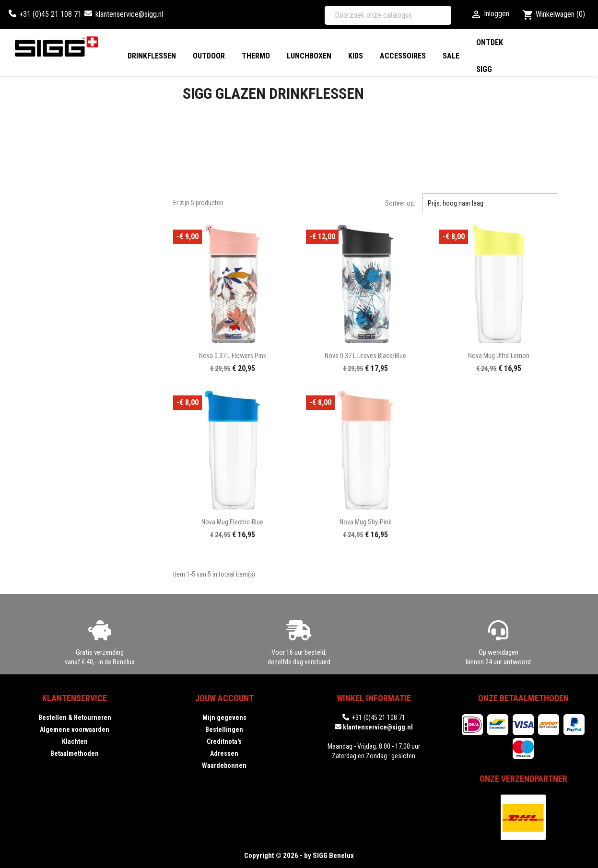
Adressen (224, 753)
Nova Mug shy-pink (365, 522)
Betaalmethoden (75, 753)
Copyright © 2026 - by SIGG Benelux (299, 856)
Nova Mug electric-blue (232, 522)
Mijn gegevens (224, 718)
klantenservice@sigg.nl (129, 14)
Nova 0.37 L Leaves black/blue (365, 356)
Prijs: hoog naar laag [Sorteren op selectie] (490, 203)
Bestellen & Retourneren (75, 718)
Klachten (75, 741)
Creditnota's (224, 741)
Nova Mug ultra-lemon (499, 356)
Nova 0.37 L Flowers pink (233, 356)
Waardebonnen (224, 765)
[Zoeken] (388, 15)
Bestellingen (224, 729)
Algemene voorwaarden (75, 729)
